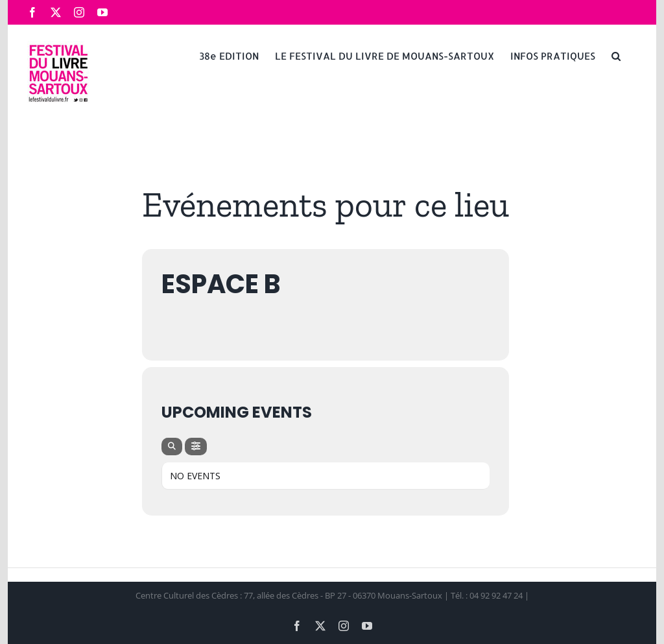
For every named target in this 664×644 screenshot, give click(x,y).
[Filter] (196, 447)
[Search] (172, 447)
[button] (616, 55)
